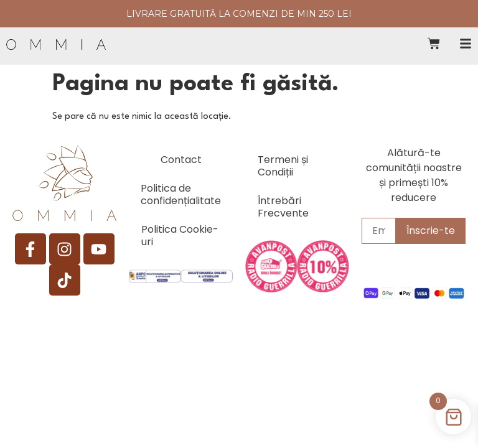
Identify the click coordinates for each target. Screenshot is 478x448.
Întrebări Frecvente (283, 207)
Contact (181, 160)
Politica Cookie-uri (180, 236)
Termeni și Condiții (283, 166)
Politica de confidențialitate (181, 194)
